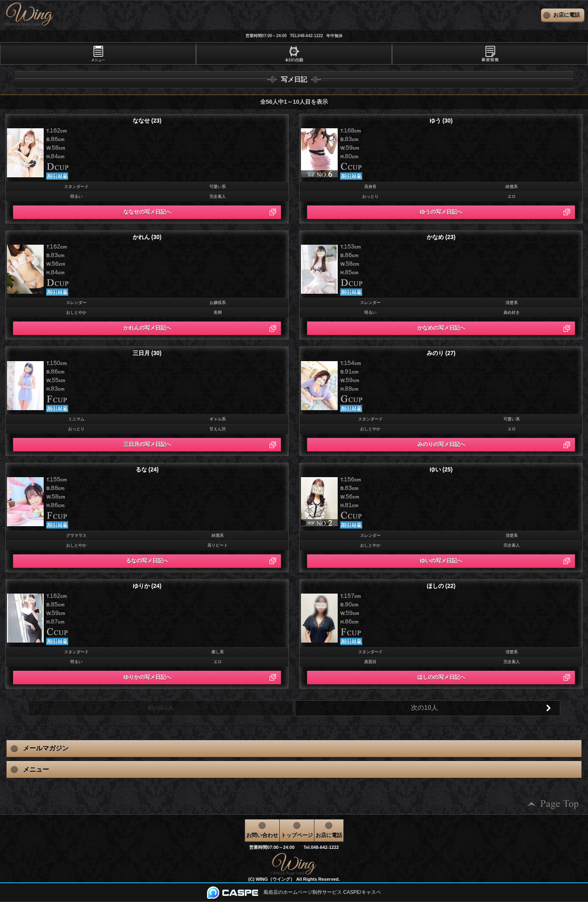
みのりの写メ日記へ (441, 444)
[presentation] (98, 54)
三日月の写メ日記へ (147, 444)
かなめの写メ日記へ (441, 328)
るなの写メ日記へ (147, 561)
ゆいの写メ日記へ (441, 561)
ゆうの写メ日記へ (441, 212)
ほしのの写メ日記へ (441, 677)
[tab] (98, 54)
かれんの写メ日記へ (147, 328)
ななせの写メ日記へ (147, 212)
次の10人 (424, 708)
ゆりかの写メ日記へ (147, 677)
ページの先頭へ (553, 804)
